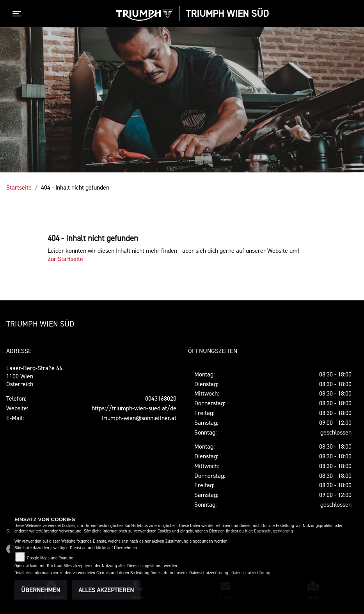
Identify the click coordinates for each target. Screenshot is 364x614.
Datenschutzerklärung (273, 531)
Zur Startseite (65, 259)
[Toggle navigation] (18, 14)
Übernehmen (41, 590)
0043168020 (161, 398)
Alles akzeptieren (106, 590)
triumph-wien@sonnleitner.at (139, 418)
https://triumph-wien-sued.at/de (134, 408)
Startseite (19, 187)
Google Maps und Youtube (50, 558)
